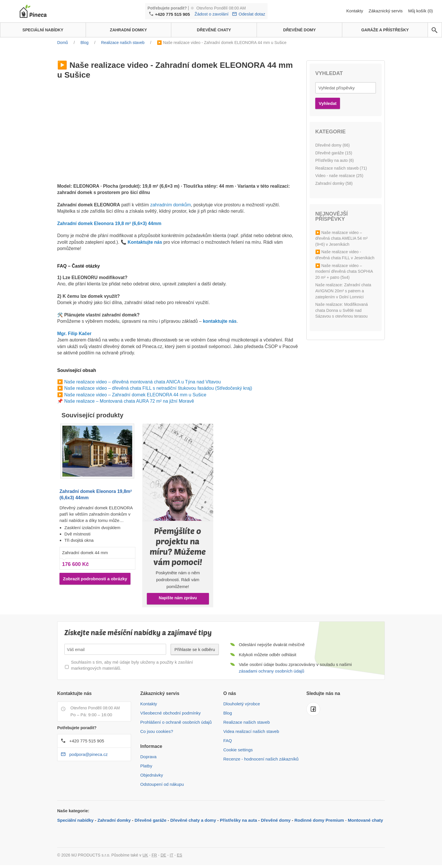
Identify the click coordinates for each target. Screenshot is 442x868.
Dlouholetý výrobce (242, 704)
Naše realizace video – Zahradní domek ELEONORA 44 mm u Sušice (135, 395)
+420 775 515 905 (172, 14)
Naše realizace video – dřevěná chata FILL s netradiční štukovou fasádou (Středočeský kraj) (158, 388)
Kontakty (355, 11)
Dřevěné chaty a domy (193, 820)
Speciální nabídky (75, 820)
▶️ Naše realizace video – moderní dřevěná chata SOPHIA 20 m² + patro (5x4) (344, 271)
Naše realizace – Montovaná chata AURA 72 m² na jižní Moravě (129, 401)
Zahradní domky (114, 820)
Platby (146, 766)
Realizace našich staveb (247, 722)
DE (163, 855)
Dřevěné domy (276, 820)
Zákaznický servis (386, 11)
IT (172, 855)
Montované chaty (365, 820)
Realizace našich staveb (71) (341, 168)
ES (179, 855)
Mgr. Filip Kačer (74, 334)
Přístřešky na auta (238, 820)
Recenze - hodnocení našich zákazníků (261, 759)
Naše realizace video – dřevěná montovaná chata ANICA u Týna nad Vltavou (142, 382)
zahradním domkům (171, 205)
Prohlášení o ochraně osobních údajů (176, 722)
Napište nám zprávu (178, 598)
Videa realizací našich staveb (251, 731)
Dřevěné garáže (150, 820)
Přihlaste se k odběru (195, 649)
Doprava (148, 757)
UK (145, 855)
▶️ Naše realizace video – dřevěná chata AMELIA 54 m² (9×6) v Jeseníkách (341, 238)
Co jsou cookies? (157, 731)
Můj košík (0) (420, 11)
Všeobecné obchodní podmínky (170, 713)
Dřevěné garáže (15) (334, 153)
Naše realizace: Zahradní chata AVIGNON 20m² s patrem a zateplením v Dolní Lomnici (343, 291)
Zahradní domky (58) (334, 183)
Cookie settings (238, 750)
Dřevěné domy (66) (333, 145)
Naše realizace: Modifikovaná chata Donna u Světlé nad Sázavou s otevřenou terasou (342, 310)
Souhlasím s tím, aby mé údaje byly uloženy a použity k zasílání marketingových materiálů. (132, 665)
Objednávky (152, 775)
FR (154, 855)
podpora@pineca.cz (89, 754)
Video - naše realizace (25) (339, 176)
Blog (228, 713)
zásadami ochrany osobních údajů (272, 671)
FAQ (228, 741)
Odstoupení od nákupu (162, 784)
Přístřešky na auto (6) (335, 160)
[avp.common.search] (435, 30)
